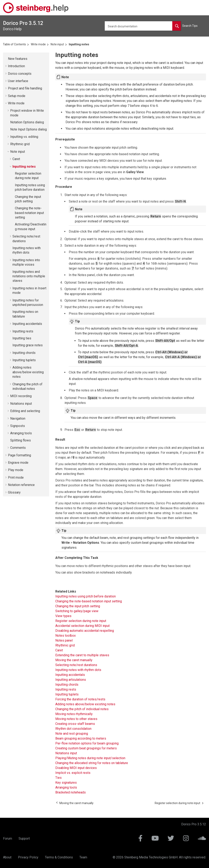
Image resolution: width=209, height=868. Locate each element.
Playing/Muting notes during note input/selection (90, 758)
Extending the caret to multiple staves (82, 655)
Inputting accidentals (27, 324)
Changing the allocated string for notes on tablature (92, 763)
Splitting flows (21, 440)
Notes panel (64, 640)
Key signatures (66, 783)
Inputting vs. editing (24, 137)
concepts (20, 74)
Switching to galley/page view (77, 611)
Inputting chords (24, 353)
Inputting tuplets (24, 360)
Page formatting (19, 455)
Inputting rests (23, 331)
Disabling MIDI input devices (76, 768)
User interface (18, 81)
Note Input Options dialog (28, 129)
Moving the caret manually (74, 660)
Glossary (14, 492)
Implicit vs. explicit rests (73, 773)
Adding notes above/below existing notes (28, 372)
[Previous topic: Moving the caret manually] (76, 803)
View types (63, 616)
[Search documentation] (177, 26)
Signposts (18, 426)
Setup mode (17, 96)
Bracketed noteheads (71, 792)
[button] (6, 59)
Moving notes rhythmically (74, 714)
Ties (58, 778)
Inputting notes (79, 44)
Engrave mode (18, 463)
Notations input (21, 404)
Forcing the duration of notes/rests (80, 699)
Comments (18, 448)
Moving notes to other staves (76, 719)
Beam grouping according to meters (81, 738)
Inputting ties (22, 338)
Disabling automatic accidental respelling (85, 631)
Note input (57, 44)
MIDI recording (21, 396)
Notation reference (21, 485)
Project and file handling (25, 88)
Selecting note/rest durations (76, 665)
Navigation (18, 418)
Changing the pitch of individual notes (82, 709)
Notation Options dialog (27, 122)
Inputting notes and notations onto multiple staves (29, 276)
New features (18, 59)
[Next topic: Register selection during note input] (177, 803)
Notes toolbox (66, 636)
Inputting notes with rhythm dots (78, 670)
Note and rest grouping (72, 734)
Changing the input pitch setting (78, 606)
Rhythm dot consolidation (73, 729)
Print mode (16, 477)
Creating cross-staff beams (75, 724)
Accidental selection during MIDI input (82, 626)
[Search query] (143, 26)
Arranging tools (21, 433)
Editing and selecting (25, 411)
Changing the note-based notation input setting (29, 213)
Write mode (38, 44)
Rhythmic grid (20, 144)
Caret (16, 159)
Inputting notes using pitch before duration (86, 596)
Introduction (16, 66)
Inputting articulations (71, 680)
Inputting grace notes (28, 345)
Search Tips (190, 26)
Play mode (16, 470)
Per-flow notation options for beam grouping (87, 743)
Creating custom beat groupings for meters (86, 748)
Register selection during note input (81, 621)
